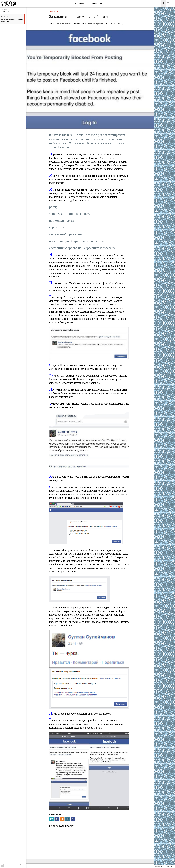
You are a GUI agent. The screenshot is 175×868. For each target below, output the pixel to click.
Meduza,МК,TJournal (94, 24)
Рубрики (80, 3)
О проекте (98, 3)
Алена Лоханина (63, 24)
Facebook (4, 16)
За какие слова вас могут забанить (12, 20)
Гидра (12, 3)
